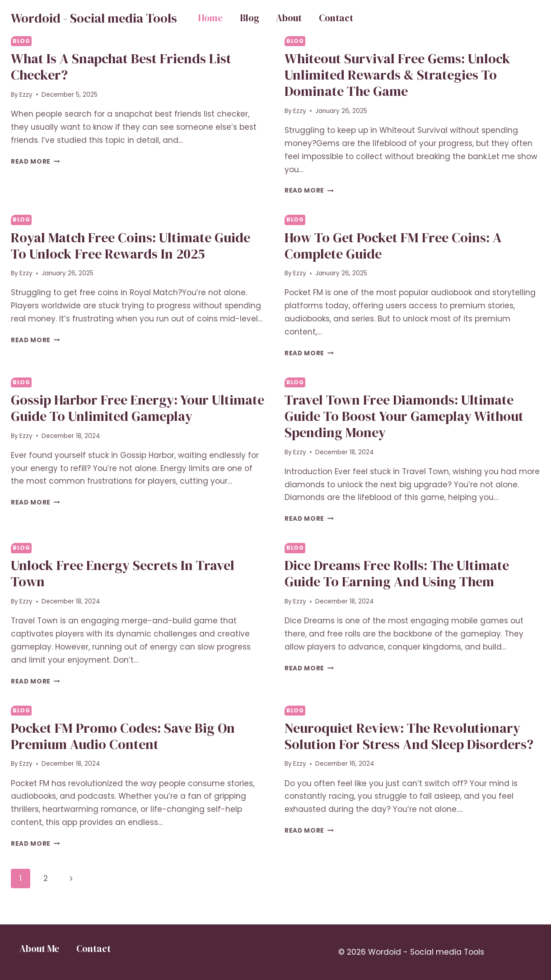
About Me (39, 949)
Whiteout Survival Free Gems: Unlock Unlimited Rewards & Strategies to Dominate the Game (397, 75)
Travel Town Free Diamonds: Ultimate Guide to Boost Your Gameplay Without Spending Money (404, 416)
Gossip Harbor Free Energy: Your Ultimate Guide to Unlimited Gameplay (138, 408)
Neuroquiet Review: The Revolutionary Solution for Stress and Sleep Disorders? (409, 736)
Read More (35, 162)
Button (506, 18)
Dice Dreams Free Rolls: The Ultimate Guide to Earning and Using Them (397, 573)
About (289, 18)
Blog (250, 18)
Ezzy (26, 95)
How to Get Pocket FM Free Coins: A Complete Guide (393, 246)
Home (210, 18)
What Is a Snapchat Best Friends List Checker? (121, 67)
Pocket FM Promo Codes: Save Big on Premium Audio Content (123, 736)
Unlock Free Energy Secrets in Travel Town (123, 573)
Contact (336, 18)
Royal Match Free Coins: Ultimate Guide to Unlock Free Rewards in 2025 (131, 246)
